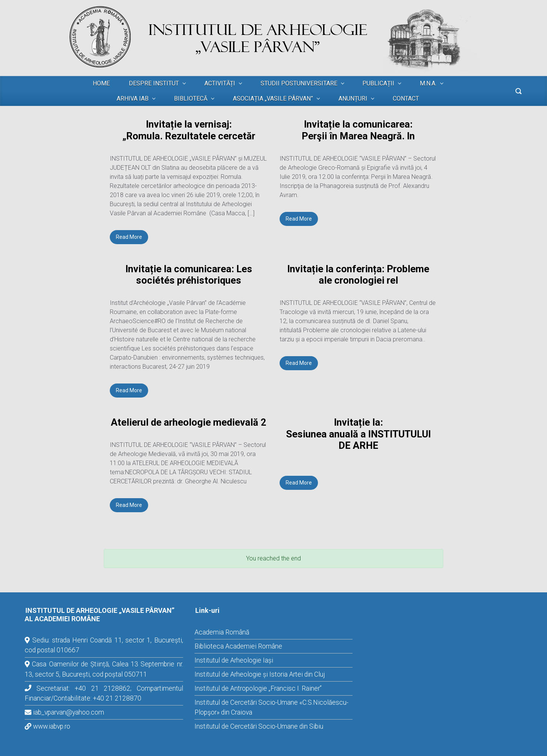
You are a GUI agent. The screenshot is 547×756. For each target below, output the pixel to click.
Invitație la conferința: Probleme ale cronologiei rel (358, 275)
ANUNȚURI (353, 99)
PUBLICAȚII (378, 83)
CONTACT (406, 99)
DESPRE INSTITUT (154, 83)
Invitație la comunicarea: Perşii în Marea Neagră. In (358, 130)
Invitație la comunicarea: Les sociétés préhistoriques (189, 275)
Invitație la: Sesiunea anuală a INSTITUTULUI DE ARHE (358, 434)
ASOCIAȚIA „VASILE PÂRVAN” (273, 99)
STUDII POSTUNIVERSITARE (299, 83)
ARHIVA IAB (133, 99)
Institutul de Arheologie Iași (234, 660)
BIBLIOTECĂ (191, 99)
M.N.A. (428, 83)
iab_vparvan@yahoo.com (69, 712)
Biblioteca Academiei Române (238, 646)
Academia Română (222, 632)
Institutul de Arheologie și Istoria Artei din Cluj (260, 674)
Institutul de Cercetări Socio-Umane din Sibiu (259, 726)
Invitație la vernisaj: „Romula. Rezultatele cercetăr (189, 130)
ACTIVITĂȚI (220, 83)
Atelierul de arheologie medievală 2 (189, 422)
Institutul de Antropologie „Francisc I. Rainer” (258, 688)
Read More (129, 237)
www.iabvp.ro (52, 726)
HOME (101, 83)
